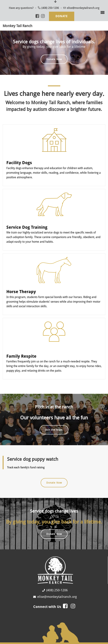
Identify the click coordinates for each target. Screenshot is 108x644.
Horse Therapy (21, 291)
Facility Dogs (19, 163)
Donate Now (54, 59)
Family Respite (21, 355)
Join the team (54, 429)
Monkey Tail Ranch (17, 26)
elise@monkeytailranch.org (83, 8)
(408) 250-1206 (50, 8)
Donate (62, 16)
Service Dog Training (27, 227)
